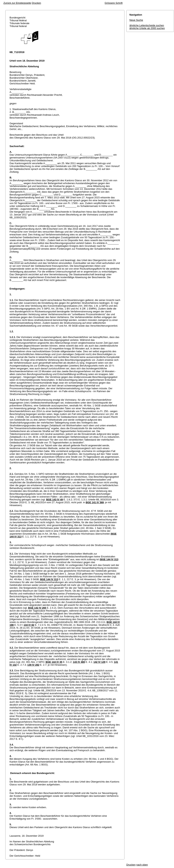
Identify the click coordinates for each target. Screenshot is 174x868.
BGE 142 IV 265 (37, 608)
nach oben (142, 865)
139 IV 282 (33, 665)
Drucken (36, 3)
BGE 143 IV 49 (54, 500)
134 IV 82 (29, 625)
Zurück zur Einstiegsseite (17, 3)
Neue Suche (136, 20)
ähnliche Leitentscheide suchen (147, 25)
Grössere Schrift (114, 3)
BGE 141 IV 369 (95, 502)
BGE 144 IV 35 (54, 662)
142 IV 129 (99, 662)
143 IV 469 (79, 662)
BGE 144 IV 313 (109, 559)
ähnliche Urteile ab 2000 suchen (147, 28)
